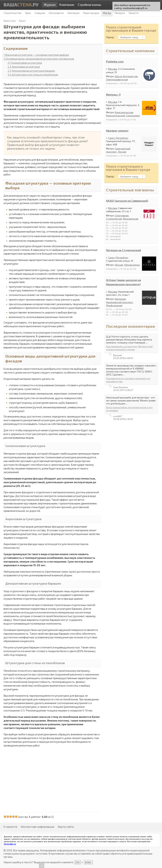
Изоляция (73, 13)
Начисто (134, 13)
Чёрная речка (132, 265)
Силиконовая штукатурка (25, 63)
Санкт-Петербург (118, 138)
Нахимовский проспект (120, 302)
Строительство (13, 13)
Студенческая (114, 219)
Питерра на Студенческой (123, 250)
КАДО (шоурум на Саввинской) (127, 201)
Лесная (122, 152)
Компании (67, 5)
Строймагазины (89, 5)
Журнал (50, 5)
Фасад (22, 21)
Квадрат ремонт (117, 130)
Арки (28, 13)
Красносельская (116, 115)
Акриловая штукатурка (24, 67)
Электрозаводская (117, 79)
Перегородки (91, 13)
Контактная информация (38, 827)
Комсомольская (124, 112)
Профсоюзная (114, 305)
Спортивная (122, 215)
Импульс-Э (113, 94)
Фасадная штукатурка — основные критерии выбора (36, 55)
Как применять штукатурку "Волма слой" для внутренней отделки (130, 348)
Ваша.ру (21, 5)
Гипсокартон (56, 13)
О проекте (10, 827)
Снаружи (40, 13)
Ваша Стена (10, 21)
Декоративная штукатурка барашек (31, 71)
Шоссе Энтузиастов (126, 76)
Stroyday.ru (10, 844)
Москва (113, 69)
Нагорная (120, 299)
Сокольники (133, 115)
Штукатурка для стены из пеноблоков (33, 75)
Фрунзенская (131, 219)
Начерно (120, 13)
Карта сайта (66, 827)
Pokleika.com (115, 61)
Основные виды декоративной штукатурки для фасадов (39, 59)
